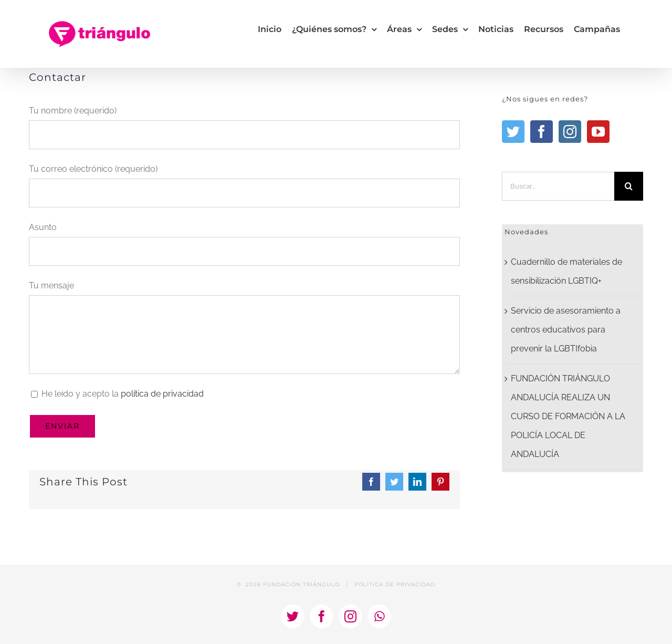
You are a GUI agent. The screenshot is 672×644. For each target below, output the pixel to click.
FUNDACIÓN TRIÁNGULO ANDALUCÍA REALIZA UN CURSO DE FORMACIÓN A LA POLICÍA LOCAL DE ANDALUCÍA (568, 416)
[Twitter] (513, 132)
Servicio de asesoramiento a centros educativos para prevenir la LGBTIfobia (566, 330)
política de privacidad (162, 394)
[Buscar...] (558, 186)
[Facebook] (542, 132)
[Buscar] (629, 186)
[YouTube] (598, 132)
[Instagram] (570, 132)
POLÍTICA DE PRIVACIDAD (395, 584)
